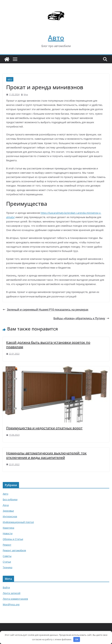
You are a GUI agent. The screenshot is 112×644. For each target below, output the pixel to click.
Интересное (10, 516)
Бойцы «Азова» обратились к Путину (81, 318)
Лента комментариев (15, 599)
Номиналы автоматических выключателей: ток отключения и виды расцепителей (46, 455)
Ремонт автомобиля (14, 550)
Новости (8, 533)
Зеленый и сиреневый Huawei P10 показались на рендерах (46, 310)
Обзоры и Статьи (13, 539)
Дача (6, 505)
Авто (56, 38)
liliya (26, 94)
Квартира (8, 528)
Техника (8, 567)
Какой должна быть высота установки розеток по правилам (48, 345)
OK (77, 639)
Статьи (7, 562)
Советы (7, 556)
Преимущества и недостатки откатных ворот (44, 428)
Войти (6, 587)
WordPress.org (11, 604)
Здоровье (8, 511)
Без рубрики (10, 499)
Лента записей (12, 593)
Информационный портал (18, 522)
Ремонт (7, 545)
